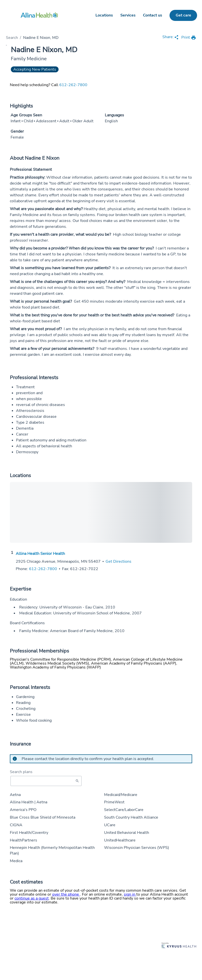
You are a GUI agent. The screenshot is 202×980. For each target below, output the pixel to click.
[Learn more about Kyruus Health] (179, 946)
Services (128, 15)
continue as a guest (32, 898)
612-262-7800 (73, 85)
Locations (104, 15)
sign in (130, 894)
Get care (183, 15)
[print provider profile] (189, 38)
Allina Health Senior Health (40, 554)
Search (12, 38)
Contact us (153, 15)
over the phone (66, 894)
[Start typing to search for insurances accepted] (46, 781)
